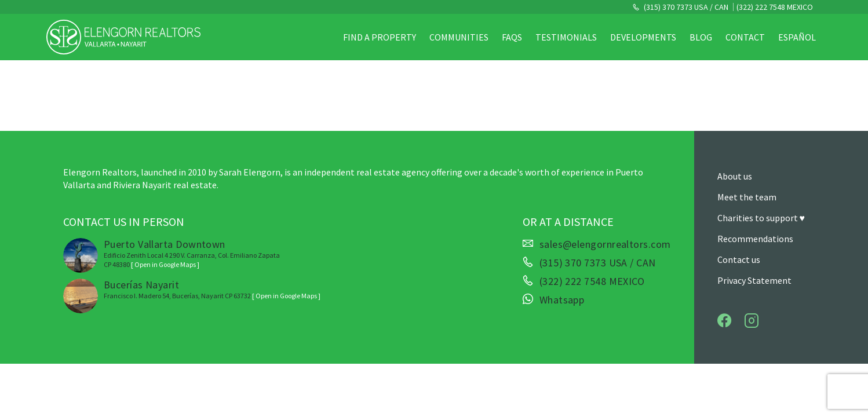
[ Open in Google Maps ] (165, 264)
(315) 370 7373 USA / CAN (685, 7)
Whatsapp (562, 300)
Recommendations (755, 239)
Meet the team (747, 197)
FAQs (512, 37)
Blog (701, 37)
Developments (643, 37)
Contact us (739, 259)
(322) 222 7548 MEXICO (775, 7)
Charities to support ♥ (761, 218)
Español (797, 37)
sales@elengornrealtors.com (605, 244)
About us (735, 176)
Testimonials (566, 37)
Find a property (380, 37)
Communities (459, 37)
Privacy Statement (754, 280)
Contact (745, 37)
